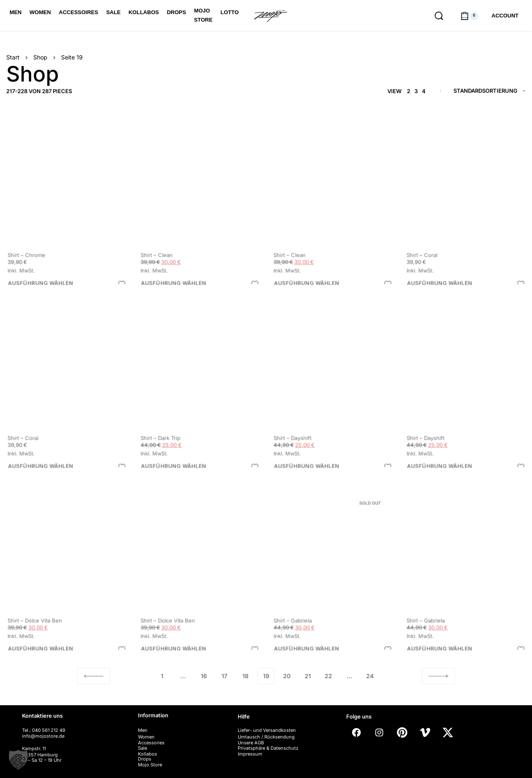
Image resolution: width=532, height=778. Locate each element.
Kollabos (148, 754)
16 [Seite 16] (204, 676)
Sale (143, 748)
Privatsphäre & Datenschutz (268, 748)
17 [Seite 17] (224, 676)
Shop (40, 57)
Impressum (250, 754)
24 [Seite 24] (370, 676)
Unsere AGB (251, 743)
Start (13, 57)
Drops (145, 759)
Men (143, 730)
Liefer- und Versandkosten (267, 730)
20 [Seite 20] (287, 676)
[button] (18, 760)
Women (146, 737)
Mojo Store (150, 765)
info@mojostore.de (43, 736)
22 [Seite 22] (328, 676)
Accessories (151, 743)
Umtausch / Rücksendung (266, 737)
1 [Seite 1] (162, 676)
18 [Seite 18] (245, 676)
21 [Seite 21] (308, 676)
